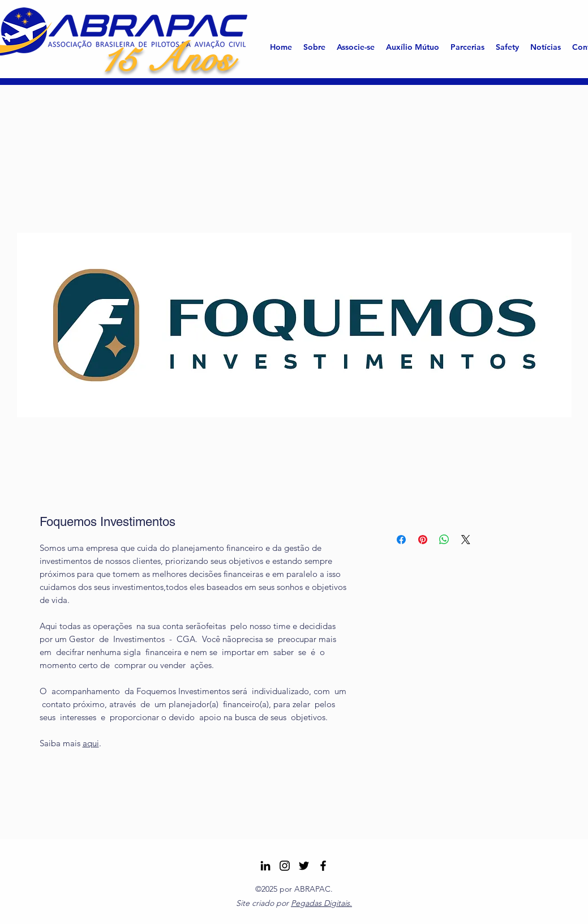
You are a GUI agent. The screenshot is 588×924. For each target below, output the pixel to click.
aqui (91, 743)
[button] (314, 47)
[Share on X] (466, 540)
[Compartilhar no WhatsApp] (444, 540)
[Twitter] (304, 866)
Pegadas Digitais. (321, 903)
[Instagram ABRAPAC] (285, 866)
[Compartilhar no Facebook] (401, 540)
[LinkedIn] (265, 866)
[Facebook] (323, 866)
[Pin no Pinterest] (423, 540)
